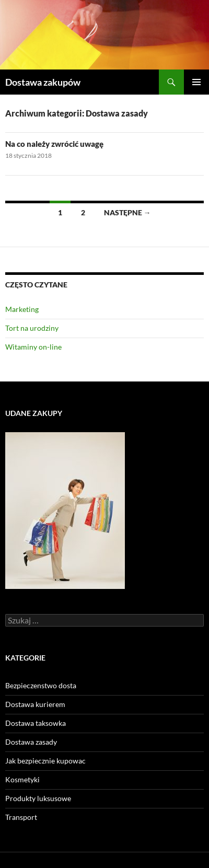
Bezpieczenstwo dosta (41, 685)
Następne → (127, 212)
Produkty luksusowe (38, 798)
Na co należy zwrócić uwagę (54, 144)
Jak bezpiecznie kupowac (45, 761)
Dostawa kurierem (35, 704)
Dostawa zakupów (43, 82)
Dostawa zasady (31, 742)
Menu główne (196, 82)
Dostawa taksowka (36, 723)
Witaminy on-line (33, 347)
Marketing (22, 309)
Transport (21, 817)
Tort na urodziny (32, 328)
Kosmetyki (22, 779)
